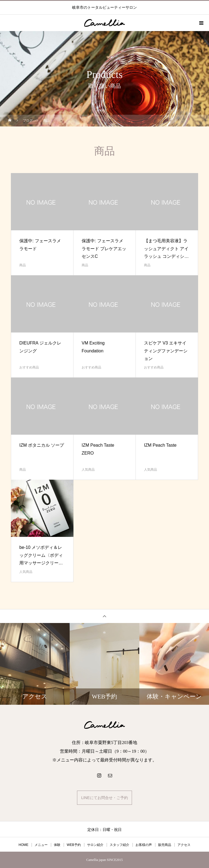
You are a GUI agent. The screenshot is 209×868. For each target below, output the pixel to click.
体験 (57, 845)
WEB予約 (74, 845)
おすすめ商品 (29, 367)
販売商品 (165, 845)
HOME (23, 845)
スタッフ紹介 (119, 845)
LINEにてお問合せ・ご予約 (104, 798)
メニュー (41, 845)
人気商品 (88, 470)
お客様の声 (144, 845)
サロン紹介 (95, 845)
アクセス (184, 845)
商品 (23, 265)
